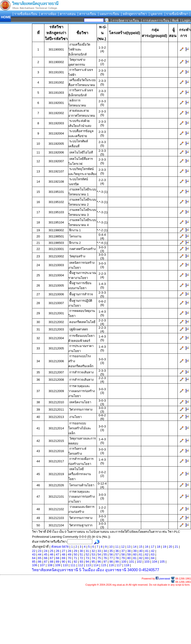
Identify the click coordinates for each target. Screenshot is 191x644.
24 (46, 551)
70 (69, 558)
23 (40, 551)
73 (87, 558)
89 (57, 562)
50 (75, 554)
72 (81, 558)
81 (135, 558)
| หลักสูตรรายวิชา (134, 14)
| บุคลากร (156, 14)
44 (40, 554)
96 (99, 562)
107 (42, 565)
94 (87, 562)
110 (65, 565)
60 (135, 554)
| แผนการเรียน (108, 14)
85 (34, 562)
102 (139, 562)
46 (51, 554)
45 (46, 554)
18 (158, 547)
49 (69, 554)
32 (93, 551)
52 (87, 554)
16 (147, 547)
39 (135, 551)
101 (131, 562)
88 (51, 562)
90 (63, 562)
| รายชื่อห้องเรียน (25, 14)
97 (105, 562)
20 (170, 547)
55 (105, 554)
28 (69, 551)
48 (63, 554)
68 (57, 558)
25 (51, 551)
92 (75, 562)
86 (40, 562)
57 (117, 554)
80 (129, 558)
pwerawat (163, 579)
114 (96, 565)
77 (111, 558)
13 (129, 547)
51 (81, 554)
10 (111, 547)
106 (35, 565)
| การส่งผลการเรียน (155, 20)
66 (46, 558)
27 (63, 551)
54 (99, 554)
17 (153, 547)
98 (111, 562)
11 (117, 547)
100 (124, 562)
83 (147, 558)
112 (81, 565)
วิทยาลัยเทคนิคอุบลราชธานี (55, 570)
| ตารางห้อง (48, 14)
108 (50, 565)
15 (141, 547)
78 (117, 558)
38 (129, 551)
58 (123, 554)
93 (81, 562)
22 (34, 551)
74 (93, 558)
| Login (185, 20)
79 (123, 558)
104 (154, 562)
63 (153, 554)
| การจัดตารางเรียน (125, 20)
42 (153, 551)
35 (111, 551)
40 (141, 551)
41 (147, 551)
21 (176, 547)
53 (93, 554)
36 (117, 551)
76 (105, 558)
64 (34, 558)
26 (57, 551)
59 (129, 554)
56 (111, 554)
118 (127, 565)
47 (57, 554)
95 (93, 562)
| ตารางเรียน (87, 14)
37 (123, 551)
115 (104, 565)
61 (141, 554)
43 (34, 554)
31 (87, 551)
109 (58, 565)
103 (147, 562)
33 (99, 551)
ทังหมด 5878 (60, 547)
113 (88, 565)
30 (81, 551)
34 (105, 551)
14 (135, 547)
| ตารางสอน (67, 14)
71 (75, 558)
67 (51, 558)
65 (40, 558)
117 (119, 565)
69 (63, 558)
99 (117, 562)
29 (75, 551)
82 (141, 558)
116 (111, 565)
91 (69, 562)
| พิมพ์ (175, 20)
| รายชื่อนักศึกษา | (177, 14)
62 (147, 554)
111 (73, 565)
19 (164, 547)
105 (162, 562)
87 (46, 562)
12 (123, 547)
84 (153, 558)
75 (99, 558)
